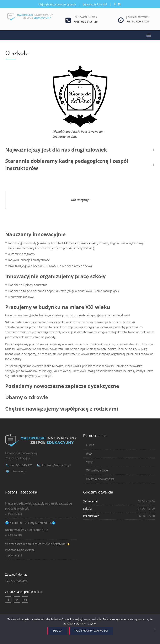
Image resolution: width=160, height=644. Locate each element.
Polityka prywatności (100, 479)
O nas (90, 445)
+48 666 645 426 (22, 465)
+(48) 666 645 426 (86, 22)
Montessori (72, 243)
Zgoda (57, 631)
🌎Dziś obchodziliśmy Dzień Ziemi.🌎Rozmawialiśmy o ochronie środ (30, 526)
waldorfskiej (89, 243)
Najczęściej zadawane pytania (57, 4)
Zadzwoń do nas (86, 17)
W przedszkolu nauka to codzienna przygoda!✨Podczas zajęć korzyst (38, 547)
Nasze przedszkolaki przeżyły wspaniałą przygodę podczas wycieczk (39, 506)
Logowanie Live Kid (95, 4)
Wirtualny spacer (98, 470)
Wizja (90, 462)
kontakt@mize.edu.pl (56, 465)
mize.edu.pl (18, 471)
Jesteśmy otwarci (138, 17)
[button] (80, 150)
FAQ (89, 453)
